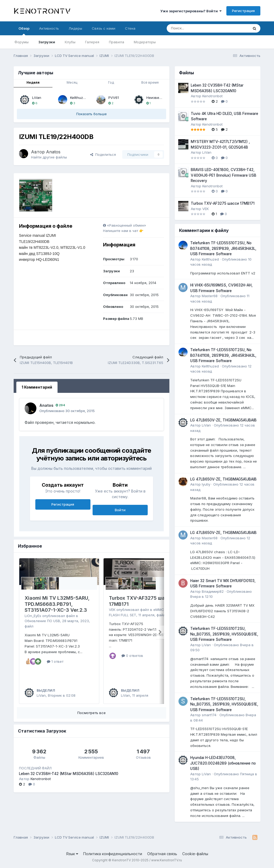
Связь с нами (104, 28)
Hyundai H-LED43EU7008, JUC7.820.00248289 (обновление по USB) (223, 763)
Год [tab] (111, 82)
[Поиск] (194, 28)
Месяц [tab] (72, 82)
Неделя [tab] (33, 82)
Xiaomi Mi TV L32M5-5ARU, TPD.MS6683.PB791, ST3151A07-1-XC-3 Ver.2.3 (57, 604)
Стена (130, 28)
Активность (49, 28)
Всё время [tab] (150, 82)
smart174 (209, 715)
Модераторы (145, 42)
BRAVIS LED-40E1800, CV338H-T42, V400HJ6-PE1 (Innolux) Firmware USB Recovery (224, 175)
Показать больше (92, 114)
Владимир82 (213, 591)
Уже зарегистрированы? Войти (191, 11)
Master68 (210, 296)
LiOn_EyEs (33, 616)
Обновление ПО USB (42, 621)
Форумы (22, 42)
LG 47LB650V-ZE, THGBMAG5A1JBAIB (223, 420)
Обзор (24, 31)
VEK (112, 610)
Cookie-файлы (195, 854)
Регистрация (243, 11)
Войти (120, 510)
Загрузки (47, 42)
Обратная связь (162, 854)
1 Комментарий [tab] (37, 387)
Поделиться (103, 154)
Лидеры (75, 28)
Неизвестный (158, 98)
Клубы (70, 42)
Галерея (92, 42)
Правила (117, 42)
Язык (72, 854)
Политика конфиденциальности (113, 854)
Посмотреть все (92, 713)
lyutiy (206, 484)
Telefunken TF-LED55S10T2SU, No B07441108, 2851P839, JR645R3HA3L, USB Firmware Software (223, 248)
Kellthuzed (79, 98)
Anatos (53, 152)
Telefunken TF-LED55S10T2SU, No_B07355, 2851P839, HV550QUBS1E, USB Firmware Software (224, 634)
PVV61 (114, 98)
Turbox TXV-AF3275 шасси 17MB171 (223, 203)
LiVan (37, 98)
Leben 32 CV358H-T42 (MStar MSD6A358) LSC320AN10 (69, 774)
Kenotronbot (41, 779)
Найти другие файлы (49, 157)
